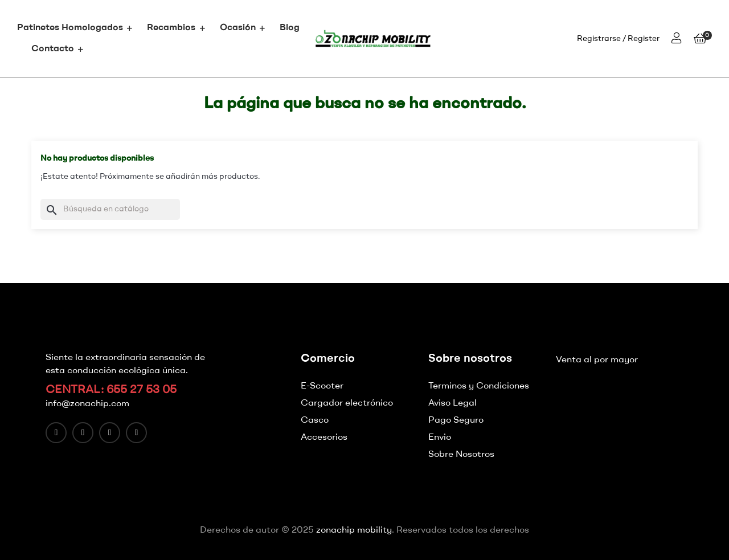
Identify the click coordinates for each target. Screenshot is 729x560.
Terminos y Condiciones (479, 386)
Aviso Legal (452, 403)
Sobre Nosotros (461, 455)
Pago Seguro (456, 420)
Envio (440, 438)
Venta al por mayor (597, 360)
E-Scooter (322, 386)
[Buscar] (110, 209)
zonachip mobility (354, 530)
